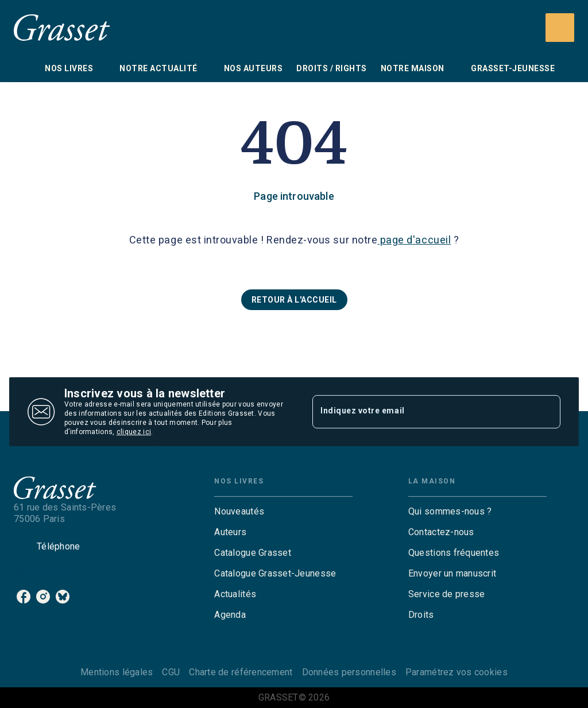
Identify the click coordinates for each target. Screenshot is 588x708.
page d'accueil (414, 240)
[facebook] (24, 597)
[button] (294, 300)
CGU (171, 672)
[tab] (26, 68)
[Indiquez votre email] (422, 412)
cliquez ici (134, 432)
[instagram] (43, 597)
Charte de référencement (241, 672)
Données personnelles (349, 672)
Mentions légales (117, 672)
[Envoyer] (547, 412)
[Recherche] (560, 28)
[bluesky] (63, 597)
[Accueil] (62, 27)
